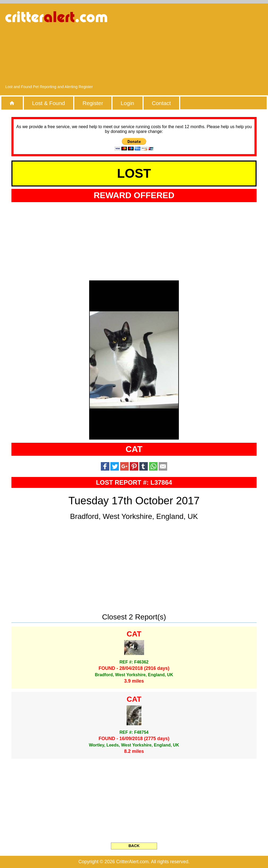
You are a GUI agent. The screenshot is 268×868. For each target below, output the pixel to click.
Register (93, 103)
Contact (161, 103)
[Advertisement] (208, 46)
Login (127, 103)
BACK (134, 846)
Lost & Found (49, 103)
